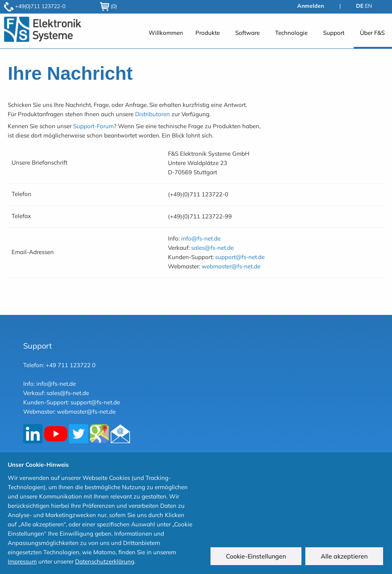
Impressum (22, 561)
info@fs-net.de (201, 238)
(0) (108, 6)
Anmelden (311, 6)
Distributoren (152, 114)
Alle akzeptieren (345, 557)
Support (334, 33)
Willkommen (166, 33)
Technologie (291, 33)
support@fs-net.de (240, 257)
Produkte (208, 33)
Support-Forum (93, 126)
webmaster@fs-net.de (231, 266)
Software (247, 33)
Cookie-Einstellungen (257, 557)
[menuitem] (166, 37)
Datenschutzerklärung (105, 561)
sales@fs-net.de (212, 248)
